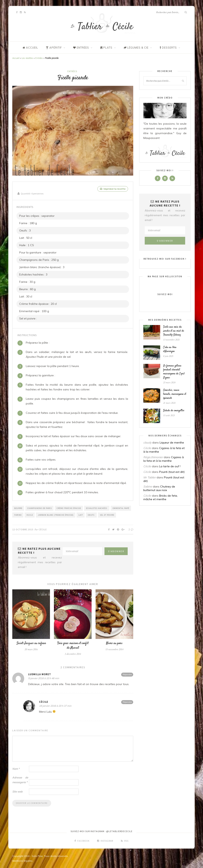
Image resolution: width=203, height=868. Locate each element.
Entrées (39, 58)
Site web (17, 791)
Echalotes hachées (97, 508)
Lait (81, 515)
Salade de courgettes (174, 411)
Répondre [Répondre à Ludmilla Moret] (127, 674)
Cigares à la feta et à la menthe (164, 459)
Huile (30, 515)
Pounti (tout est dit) (172, 472)
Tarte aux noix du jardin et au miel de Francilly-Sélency (174, 331)
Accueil (16, 58)
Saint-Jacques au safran (31, 643)
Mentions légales (22, 860)
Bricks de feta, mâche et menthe (160, 497)
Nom (16, 768)
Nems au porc (114, 643)
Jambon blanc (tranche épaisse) (56, 515)
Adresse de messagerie (20, 779)
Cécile (43, 529)
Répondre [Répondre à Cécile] (127, 702)
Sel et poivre (107, 515)
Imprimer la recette (113, 189)
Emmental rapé (121, 508)
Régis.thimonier (153, 457)
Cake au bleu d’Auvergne (170, 349)
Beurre (18, 508)
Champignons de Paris (40, 508)
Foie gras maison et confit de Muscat (73, 645)
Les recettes (27, 58)
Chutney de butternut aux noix (159, 488)
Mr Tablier (150, 477)
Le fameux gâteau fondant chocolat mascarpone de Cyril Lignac (174, 372)
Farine (18, 515)
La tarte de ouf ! (170, 466)
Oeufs (91, 515)
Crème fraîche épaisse (69, 508)
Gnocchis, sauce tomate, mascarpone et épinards (175, 394)
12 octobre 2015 (23, 529)
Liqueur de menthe (172, 443)
